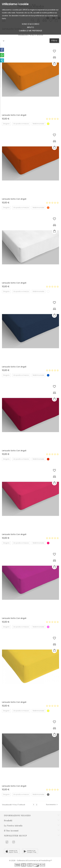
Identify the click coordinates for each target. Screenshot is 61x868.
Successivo (52, 804)
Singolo (6, 124)
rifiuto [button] (31, 27)
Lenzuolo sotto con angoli (14, 115)
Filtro (54, 41)
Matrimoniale (38, 124)
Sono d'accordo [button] (31, 24)
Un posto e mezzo (21, 124)
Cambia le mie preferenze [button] (31, 31)
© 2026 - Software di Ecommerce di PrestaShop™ (31, 861)
